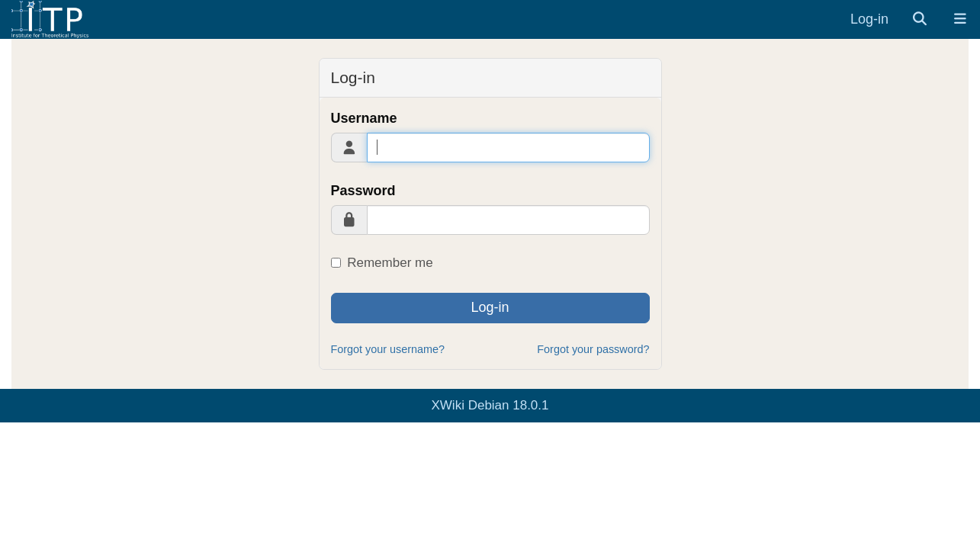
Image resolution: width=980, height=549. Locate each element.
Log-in (869, 19)
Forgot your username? (388, 349)
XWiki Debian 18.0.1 (490, 405)
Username (364, 118)
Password (363, 191)
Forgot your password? (593, 349)
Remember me (382, 263)
